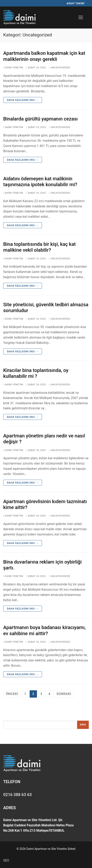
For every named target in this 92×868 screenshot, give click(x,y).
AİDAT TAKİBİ (76, 3)
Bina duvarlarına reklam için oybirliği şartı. (42, 565)
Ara (83, 725)
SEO (6, 860)
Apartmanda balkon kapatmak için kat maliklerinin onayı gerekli (44, 56)
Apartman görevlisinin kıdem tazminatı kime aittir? (45, 504)
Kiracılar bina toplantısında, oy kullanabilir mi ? (36, 373)
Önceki (12, 694)
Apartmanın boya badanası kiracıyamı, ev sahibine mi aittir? (44, 630)
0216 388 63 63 (17, 795)
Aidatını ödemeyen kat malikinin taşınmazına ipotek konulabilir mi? (40, 182)
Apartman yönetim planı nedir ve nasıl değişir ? (44, 439)
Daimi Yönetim (13, 68)
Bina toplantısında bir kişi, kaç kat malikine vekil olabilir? (39, 247)
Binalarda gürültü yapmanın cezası (40, 119)
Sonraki (64, 694)
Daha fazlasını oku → (23, 100)
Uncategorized (60, 68)
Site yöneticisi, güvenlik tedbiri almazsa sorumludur (46, 308)
